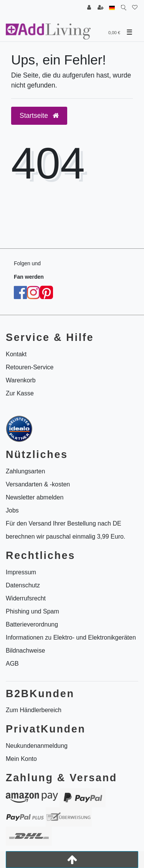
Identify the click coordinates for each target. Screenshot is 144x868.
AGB (12, 664)
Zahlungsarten (25, 471)
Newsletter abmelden (35, 497)
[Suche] (123, 8)
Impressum (21, 572)
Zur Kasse (20, 393)
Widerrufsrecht (26, 598)
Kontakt (16, 354)
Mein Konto (21, 759)
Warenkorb (21, 380)
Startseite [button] (39, 116)
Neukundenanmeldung (37, 746)
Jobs (12, 510)
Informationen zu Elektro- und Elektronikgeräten (71, 637)
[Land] (112, 8)
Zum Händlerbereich (34, 710)
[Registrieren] (101, 8)
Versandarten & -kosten (38, 484)
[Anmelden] (89, 8)
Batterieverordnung (32, 624)
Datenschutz (23, 585)
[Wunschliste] (135, 8)
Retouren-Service (30, 367)
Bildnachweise (25, 651)
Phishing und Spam (32, 611)
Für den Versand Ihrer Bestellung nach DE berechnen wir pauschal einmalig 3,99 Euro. (65, 530)
